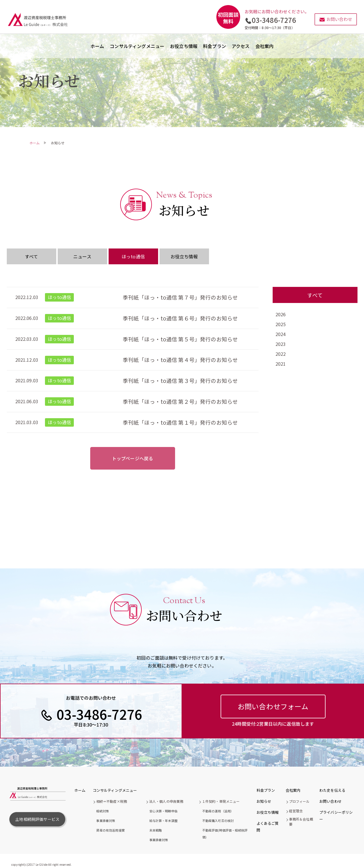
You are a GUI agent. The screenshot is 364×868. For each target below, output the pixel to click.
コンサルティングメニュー (137, 46)
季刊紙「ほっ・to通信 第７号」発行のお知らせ (180, 297)
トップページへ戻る (133, 458)
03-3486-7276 (274, 20)
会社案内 (265, 46)
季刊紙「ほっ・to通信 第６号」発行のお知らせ (180, 318)
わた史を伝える (332, 790)
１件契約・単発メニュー (221, 801)
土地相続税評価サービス (37, 819)
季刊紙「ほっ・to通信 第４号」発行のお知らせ (180, 360)
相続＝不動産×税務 (112, 801)
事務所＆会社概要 (301, 822)
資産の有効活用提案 (110, 830)
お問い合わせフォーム (273, 706)
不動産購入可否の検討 (218, 821)
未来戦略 (156, 830)
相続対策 (103, 811)
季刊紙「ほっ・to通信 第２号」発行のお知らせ (180, 401)
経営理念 (296, 811)
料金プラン (215, 46)
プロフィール (299, 801)
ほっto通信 (133, 256)
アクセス (241, 46)
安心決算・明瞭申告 (163, 811)
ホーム (97, 46)
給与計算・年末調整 (163, 821)
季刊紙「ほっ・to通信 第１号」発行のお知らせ (180, 422)
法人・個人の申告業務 (166, 801)
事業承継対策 (106, 821)
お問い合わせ (330, 801)
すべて (31, 256)
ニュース (82, 256)
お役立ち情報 (184, 46)
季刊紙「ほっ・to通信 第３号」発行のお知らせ (180, 380)
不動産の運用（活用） (218, 811)
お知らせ (264, 801)
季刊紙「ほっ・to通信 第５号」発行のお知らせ (180, 339)
